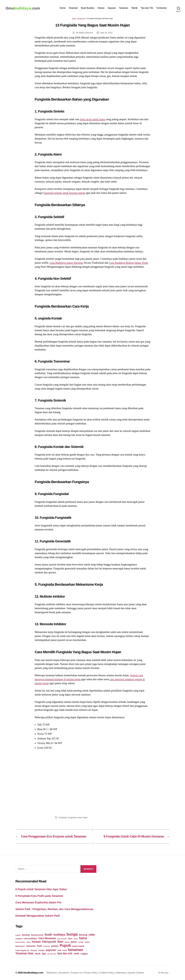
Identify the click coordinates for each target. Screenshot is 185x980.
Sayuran (112, 8)
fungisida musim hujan (78, 818)
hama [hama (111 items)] (83, 938)
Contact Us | (77, 973)
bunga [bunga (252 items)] (72, 934)
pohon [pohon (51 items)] (55, 946)
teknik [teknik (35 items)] (38, 954)
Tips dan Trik (147, 8)
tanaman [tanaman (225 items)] (76, 950)
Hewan (101, 8)
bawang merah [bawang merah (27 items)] (37, 935)
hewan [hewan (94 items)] (36, 942)
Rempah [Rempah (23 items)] (34, 950)
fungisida (63, 818)
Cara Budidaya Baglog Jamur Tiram (129, 263)
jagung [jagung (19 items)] (67, 942)
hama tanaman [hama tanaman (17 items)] (20, 942)
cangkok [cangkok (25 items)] (19, 939)
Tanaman (73, 8)
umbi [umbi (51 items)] (76, 953)
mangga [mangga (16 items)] (81, 942)
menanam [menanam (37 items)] (31, 946)
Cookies (140, 973)
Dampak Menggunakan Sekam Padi (38, 916)
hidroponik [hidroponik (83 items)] (49, 942)
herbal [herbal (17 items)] (28, 942)
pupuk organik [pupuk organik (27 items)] (78, 946)
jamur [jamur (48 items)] (74, 942)
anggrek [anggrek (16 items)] (18, 935)
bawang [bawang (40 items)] (26, 935)
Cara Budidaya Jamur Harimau (66, 263)
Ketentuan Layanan (126, 973)
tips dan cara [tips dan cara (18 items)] (52, 954)
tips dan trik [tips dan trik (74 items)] (65, 953)
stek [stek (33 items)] (59, 950)
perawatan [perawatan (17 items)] (47, 946)
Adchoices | (52, 973)
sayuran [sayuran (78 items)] (51, 950)
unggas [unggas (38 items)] (84, 954)
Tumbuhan (161, 8)
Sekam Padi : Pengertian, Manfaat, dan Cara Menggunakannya (54, 909)
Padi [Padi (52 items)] (39, 946)
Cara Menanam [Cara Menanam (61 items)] (47, 938)
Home (63, 8)
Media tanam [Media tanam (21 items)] (20, 946)
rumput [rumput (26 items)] (41, 950)
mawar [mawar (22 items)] (87, 942)
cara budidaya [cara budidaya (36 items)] (30, 938)
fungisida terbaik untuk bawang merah (64, 193)
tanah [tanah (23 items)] (65, 950)
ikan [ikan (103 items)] (60, 942)
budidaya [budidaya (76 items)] (59, 935)
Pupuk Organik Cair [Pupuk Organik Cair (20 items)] (22, 950)
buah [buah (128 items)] (48, 934)
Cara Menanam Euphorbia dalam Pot (38, 902)
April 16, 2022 (106, 33)
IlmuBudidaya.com (33, 973)
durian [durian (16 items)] (76, 939)
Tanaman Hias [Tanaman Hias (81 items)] (24, 953)
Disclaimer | (65, 973)
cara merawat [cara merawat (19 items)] (62, 939)
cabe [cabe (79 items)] (92, 935)
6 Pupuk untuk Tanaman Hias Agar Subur (41, 889)
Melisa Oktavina (86, 33)
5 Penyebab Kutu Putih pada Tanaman (39, 896)
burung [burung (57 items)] (83, 935)
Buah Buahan (88, 8)
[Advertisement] (92, 782)
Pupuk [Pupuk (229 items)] (65, 945)
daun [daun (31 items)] (70, 938)
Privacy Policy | (91, 973)
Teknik (134, 8)
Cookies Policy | (108, 973)
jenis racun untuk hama (92, 119)
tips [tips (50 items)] (44, 953)
